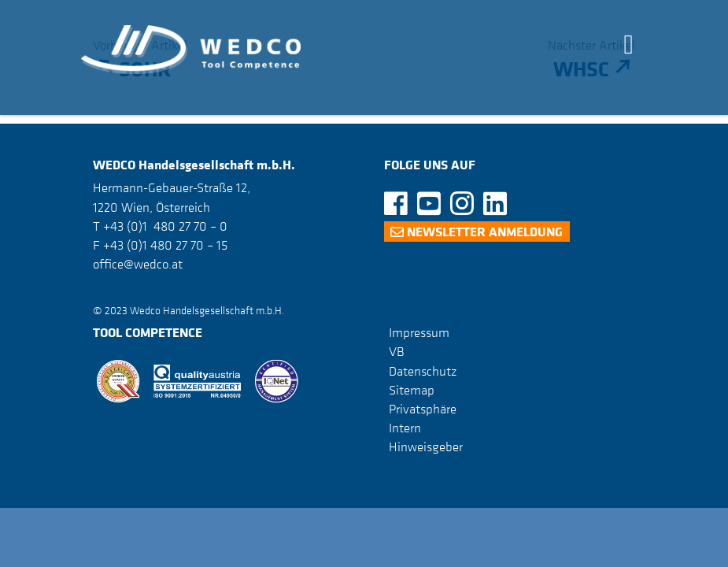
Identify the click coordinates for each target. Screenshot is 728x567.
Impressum (419, 332)
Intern (405, 428)
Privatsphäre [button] (423, 409)
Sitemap (412, 390)
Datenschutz (423, 371)
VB (397, 351)
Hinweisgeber (426, 447)
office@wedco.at (138, 264)
